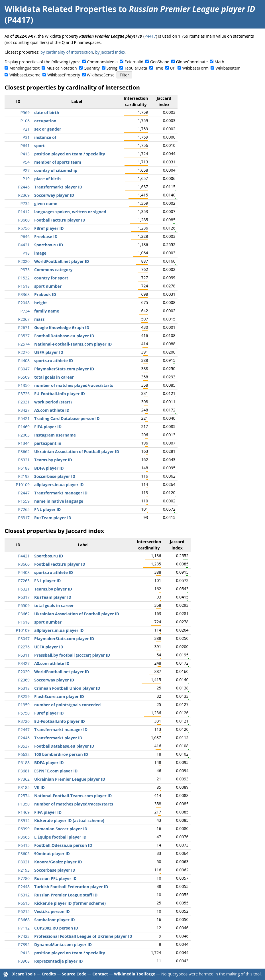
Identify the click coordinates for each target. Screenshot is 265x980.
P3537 (24, 336)
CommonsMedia (102, 62)
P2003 (24, 435)
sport (39, 146)
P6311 (24, 655)
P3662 (24, 452)
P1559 (24, 501)
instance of (45, 137)
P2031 (24, 402)
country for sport (51, 278)
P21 (26, 129)
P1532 (24, 278)
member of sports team (58, 162)
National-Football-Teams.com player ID (73, 344)
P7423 (24, 936)
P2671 (24, 327)
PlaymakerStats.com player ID (64, 369)
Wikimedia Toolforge (134, 974)
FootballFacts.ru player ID (60, 220)
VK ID (39, 787)
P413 (25, 154)
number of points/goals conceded (67, 705)
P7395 (24, 945)
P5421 (24, 418)
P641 (25, 146)
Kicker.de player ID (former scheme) (70, 903)
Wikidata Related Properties (60, 9)
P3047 (24, 369)
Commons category (53, 270)
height (41, 303)
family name (47, 311)
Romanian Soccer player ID (61, 829)
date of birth (47, 112)
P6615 (24, 903)
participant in (48, 443)
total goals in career (54, 377)
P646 (25, 237)
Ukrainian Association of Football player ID (77, 452)
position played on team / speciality (70, 154)
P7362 (24, 779)
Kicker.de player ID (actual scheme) (69, 820)
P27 (26, 170)
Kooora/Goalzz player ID (58, 862)
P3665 (24, 837)
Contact (100, 974)
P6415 (24, 845)
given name (46, 203)
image (40, 253)
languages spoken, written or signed (70, 212)
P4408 (24, 361)
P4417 (150, 36)
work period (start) (53, 402)
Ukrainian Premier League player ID (70, 779)
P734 (25, 311)
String (112, 68)
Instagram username (55, 435)
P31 (26, 137)
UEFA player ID (49, 352)
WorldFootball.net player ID (62, 261)
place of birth (47, 179)
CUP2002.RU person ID (56, 928)
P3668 (24, 920)
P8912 (24, 820)
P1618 (24, 286)
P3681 (24, 771)
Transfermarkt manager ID (61, 493)
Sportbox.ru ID (49, 245)
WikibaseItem (228, 68)
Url (173, 68)
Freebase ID (46, 237)
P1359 (24, 705)
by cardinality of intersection (67, 52)
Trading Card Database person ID (67, 418)
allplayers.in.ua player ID (59, 485)
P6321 (24, 460)
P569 (25, 112)
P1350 (24, 385)
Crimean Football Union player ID (67, 688)
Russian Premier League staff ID (66, 895)
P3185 (24, 787)
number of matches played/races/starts (74, 385)
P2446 (24, 187)
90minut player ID (52, 854)
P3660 (24, 220)
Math (219, 62)
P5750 (24, 228)
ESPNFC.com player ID (56, 771)
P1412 (24, 212)
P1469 (24, 427)
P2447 (24, 493)
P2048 (24, 303)
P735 (25, 203)
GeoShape (160, 62)
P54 (26, 162)
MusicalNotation (62, 68)
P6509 (24, 377)
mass (39, 319)
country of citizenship (56, 170)
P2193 (24, 476)
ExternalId (134, 62)
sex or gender (48, 129)
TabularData (136, 68)
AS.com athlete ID (52, 410)
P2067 (24, 319)
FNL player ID (47, 509)
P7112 (24, 928)
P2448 (24, 887)
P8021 (24, 862)
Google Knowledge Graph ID (62, 327)
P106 (25, 121)
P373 (25, 270)
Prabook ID (45, 294)
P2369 (24, 195)
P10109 (23, 485)
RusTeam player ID (53, 518)
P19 (26, 179)
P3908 (24, 961)
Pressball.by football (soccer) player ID (72, 655)
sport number (48, 286)
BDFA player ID (49, 468)
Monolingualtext (25, 68)
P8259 (24, 696)
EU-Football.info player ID (60, 394)
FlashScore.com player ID (59, 696)
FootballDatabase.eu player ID (64, 336)
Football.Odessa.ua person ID (63, 845)
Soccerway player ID (54, 195)
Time (158, 68)
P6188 (24, 468)
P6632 (24, 754)
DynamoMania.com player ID (63, 945)
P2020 (24, 261)
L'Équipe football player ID (60, 837)
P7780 (24, 878)
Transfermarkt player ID (58, 187)
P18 (26, 253)
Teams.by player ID (53, 460)
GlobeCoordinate (192, 62)
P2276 (24, 352)
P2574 (24, 344)
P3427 (24, 410)
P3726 (24, 394)
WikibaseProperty (64, 75)
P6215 (24, 911)
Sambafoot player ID (55, 920)
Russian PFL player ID (55, 878)
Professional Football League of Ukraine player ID (83, 936)
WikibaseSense (101, 75)
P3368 (24, 294)
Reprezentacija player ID (59, 961)
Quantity (92, 68)
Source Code (74, 974)
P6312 (24, 895)
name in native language (59, 501)
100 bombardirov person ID (61, 754)
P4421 (24, 245)
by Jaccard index (110, 52)
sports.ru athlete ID (54, 361)
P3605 (24, 854)
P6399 (24, 829)
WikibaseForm (196, 68)
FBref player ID (49, 228)
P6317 (24, 518)
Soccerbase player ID (55, 476)
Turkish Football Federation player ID (71, 887)
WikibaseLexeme (25, 75)
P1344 (24, 443)
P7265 (24, 509)
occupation (45, 121)
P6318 (24, 688)
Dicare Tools (24, 974)
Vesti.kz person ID (52, 911)
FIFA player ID (48, 427)
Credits (49, 974)
